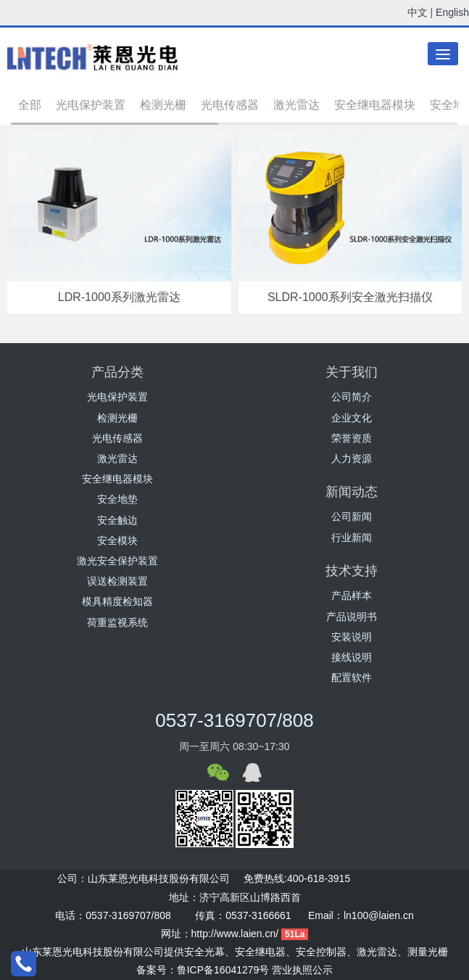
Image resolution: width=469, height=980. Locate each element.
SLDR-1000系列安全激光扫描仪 (350, 297)
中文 (418, 12)
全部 (30, 105)
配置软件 (352, 678)
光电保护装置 (91, 105)
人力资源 (352, 458)
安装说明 (352, 637)
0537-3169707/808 (234, 720)
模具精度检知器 (117, 601)
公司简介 (352, 397)
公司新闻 (352, 516)
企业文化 (352, 418)
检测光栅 (163, 105)
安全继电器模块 (375, 105)
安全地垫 (117, 499)
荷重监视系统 (117, 622)
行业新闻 (352, 538)
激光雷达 (296, 105)
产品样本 (352, 596)
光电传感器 (230, 105)
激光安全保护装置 (117, 561)
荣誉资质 (352, 438)
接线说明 (352, 657)
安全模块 (117, 540)
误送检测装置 (117, 581)
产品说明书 (352, 617)
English (452, 12)
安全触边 (117, 520)
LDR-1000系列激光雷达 (119, 297)
